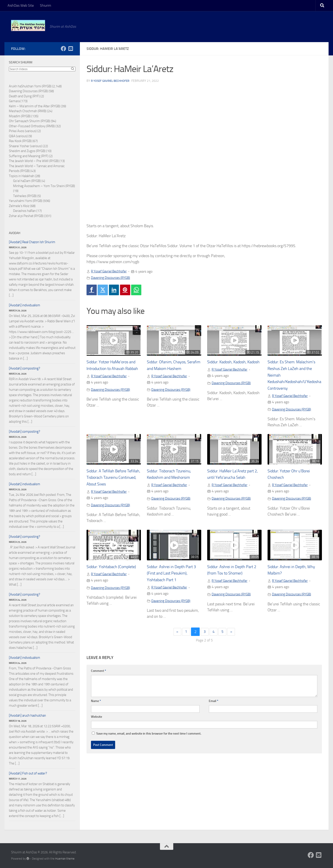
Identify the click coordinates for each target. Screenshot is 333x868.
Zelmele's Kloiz (19, 206)
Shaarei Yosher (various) (25, 146)
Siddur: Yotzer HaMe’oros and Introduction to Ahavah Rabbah (112, 369)
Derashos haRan (24, 211)
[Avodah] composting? (25, 368)
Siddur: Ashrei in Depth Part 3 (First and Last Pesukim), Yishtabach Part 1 (174, 575)
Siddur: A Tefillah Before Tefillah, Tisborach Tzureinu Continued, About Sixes (112, 479)
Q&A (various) (18, 136)
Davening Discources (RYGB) (112, 278)
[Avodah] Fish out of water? (28, 773)
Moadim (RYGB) (20, 116)
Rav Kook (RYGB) (20, 141)
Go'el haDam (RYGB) (27, 181)
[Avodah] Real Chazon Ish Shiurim (32, 242)
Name (96, 703)
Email (214, 703)
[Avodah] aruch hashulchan (27, 716)
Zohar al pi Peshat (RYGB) (26, 216)
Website (97, 719)
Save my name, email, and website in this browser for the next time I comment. (149, 736)
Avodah (15, 233)
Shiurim (45, 5)
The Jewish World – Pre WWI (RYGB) (34, 161)
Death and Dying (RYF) (24, 96)
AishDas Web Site (21, 5)
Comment (99, 673)
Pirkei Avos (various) (23, 131)
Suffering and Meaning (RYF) (29, 156)
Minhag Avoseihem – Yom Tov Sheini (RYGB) (44, 186)
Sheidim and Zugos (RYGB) (27, 151)
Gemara (14, 101)
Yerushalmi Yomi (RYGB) (26, 201)
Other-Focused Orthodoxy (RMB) (32, 126)
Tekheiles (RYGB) (25, 196)
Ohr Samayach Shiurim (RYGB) (30, 121)
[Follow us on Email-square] (71, 49)
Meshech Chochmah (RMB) (28, 111)
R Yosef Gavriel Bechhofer (112, 81)
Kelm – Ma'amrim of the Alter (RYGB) (34, 106)
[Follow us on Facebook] (63, 49)
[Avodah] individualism (25, 305)
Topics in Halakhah (22, 176)
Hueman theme (65, 859)
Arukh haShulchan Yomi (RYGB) (30, 86)
